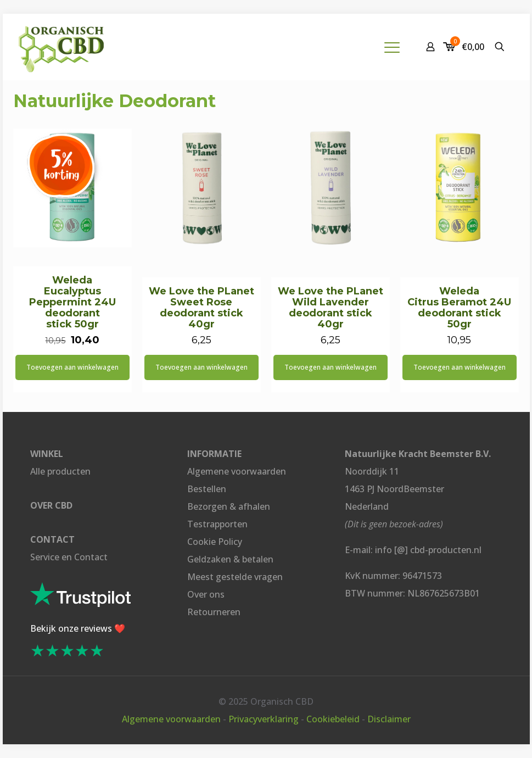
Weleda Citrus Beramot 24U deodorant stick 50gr (459, 308)
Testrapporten (217, 524)
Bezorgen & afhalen (229, 506)
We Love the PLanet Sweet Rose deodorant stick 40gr (201, 308)
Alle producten (60, 471)
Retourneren (214, 612)
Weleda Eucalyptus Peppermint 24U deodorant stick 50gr (72, 302)
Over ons (206, 594)
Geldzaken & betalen (230, 559)
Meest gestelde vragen (235, 577)
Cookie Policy (215, 542)
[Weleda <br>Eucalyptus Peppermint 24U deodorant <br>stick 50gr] (72, 188)
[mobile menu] (392, 47)
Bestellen (207, 489)
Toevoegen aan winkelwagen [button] (72, 367)
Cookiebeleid (333, 719)
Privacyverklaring (264, 719)
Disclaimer (389, 719)
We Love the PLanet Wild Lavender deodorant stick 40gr (331, 308)
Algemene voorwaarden (237, 471)
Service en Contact (69, 557)
